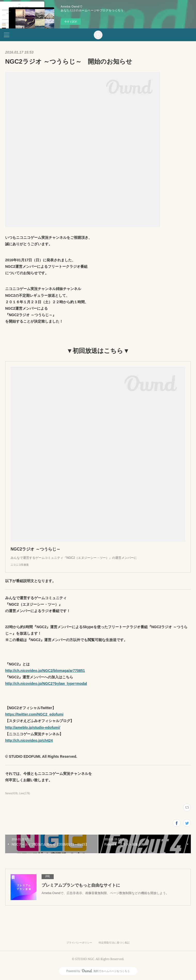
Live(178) (25, 793)
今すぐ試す (71, 22)
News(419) (11, 793)
